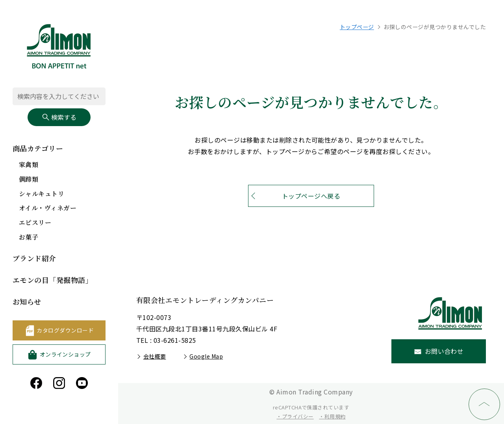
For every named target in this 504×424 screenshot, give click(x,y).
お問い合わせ (444, 351)
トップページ (357, 27)
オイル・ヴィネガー (48, 208)
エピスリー (35, 222)
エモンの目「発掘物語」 (53, 280)
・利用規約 (332, 416)
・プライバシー (295, 416)
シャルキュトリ (42, 194)
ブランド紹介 (34, 258)
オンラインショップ (65, 354)
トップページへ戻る (311, 196)
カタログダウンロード (65, 330)
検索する (59, 117)
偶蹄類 (29, 179)
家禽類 (29, 165)
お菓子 (29, 237)
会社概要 (155, 356)
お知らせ (27, 301)
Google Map (206, 356)
